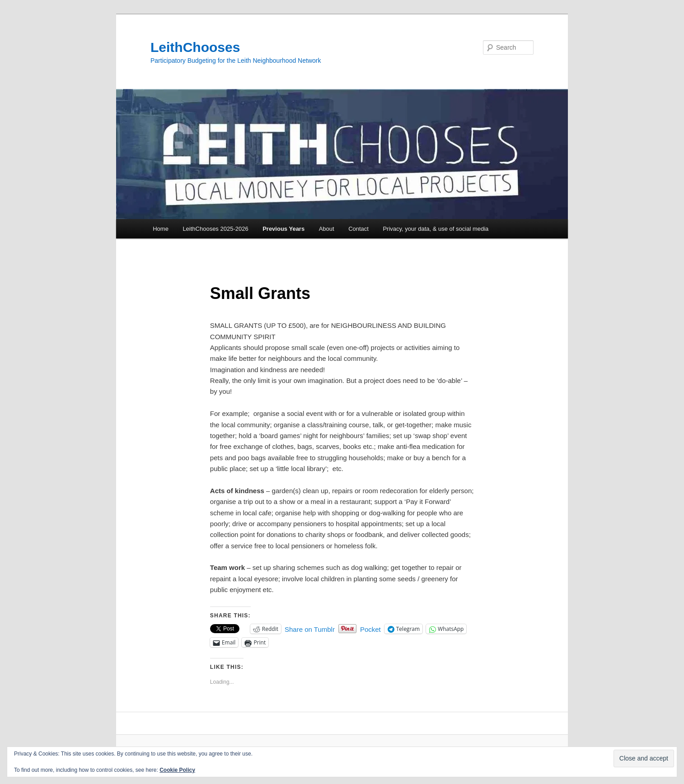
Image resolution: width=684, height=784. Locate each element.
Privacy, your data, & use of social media (436, 229)
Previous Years (283, 229)
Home (161, 229)
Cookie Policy (177, 770)
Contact (358, 229)
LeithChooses (195, 47)
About (327, 229)
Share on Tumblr (310, 629)
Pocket (370, 629)
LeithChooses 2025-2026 (215, 229)
